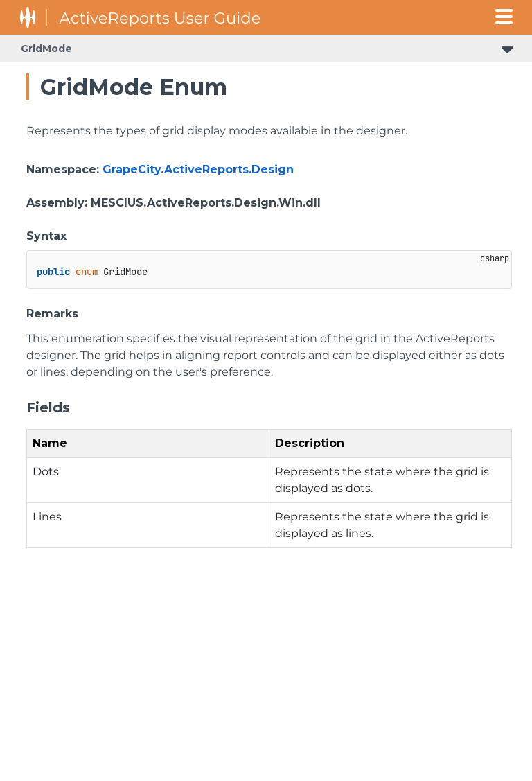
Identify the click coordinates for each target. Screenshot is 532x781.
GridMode (46, 49)
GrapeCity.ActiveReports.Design (198, 169)
